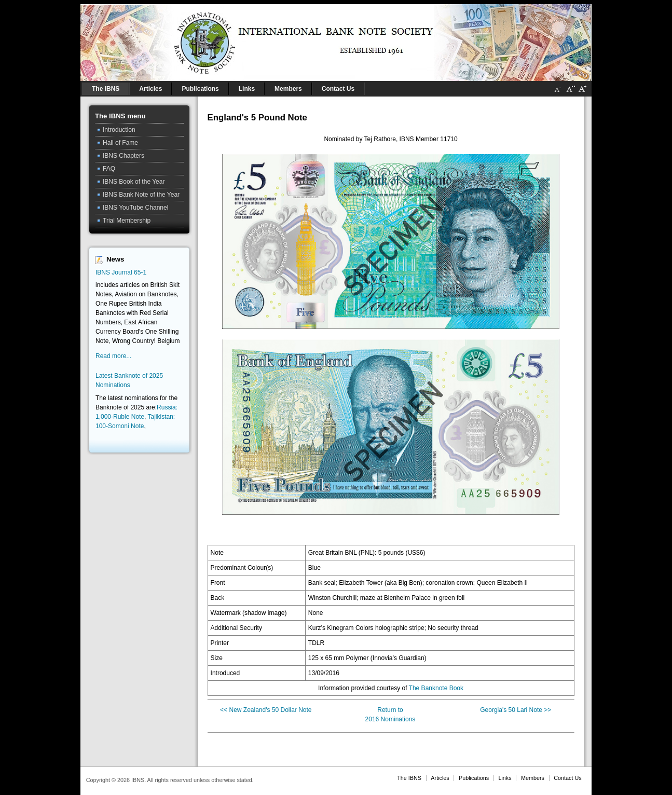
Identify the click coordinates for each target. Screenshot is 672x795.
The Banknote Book (436, 688)
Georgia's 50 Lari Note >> (516, 710)
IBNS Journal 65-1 (121, 272)
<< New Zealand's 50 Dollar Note (266, 710)
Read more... (113, 356)
